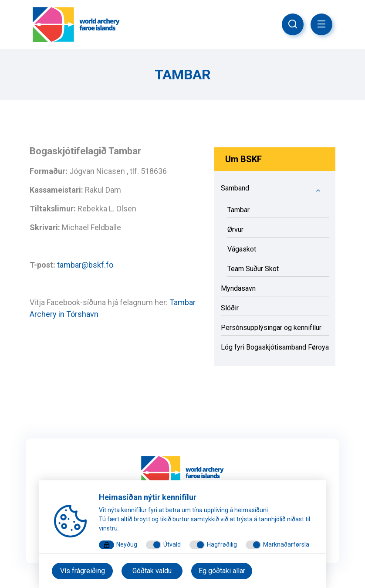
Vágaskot (242, 249)
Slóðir (230, 308)
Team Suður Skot (253, 269)
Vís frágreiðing (83, 571)
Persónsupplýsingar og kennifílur (271, 328)
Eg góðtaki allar (222, 571)
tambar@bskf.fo (85, 265)
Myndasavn (238, 288)
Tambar (238, 210)
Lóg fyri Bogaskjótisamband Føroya (275, 347)
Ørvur (235, 229)
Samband (275, 190)
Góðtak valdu (152, 571)
